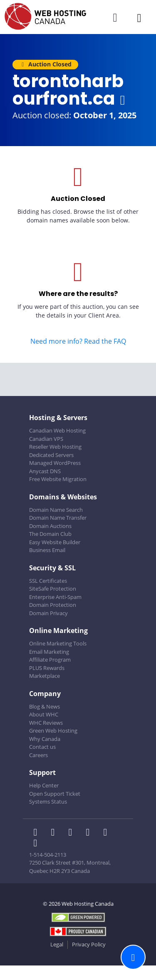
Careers (38, 755)
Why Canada (45, 739)
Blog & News (45, 706)
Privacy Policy (89, 944)
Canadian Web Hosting (57, 430)
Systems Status (48, 802)
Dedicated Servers (51, 455)
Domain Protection (53, 605)
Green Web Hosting (53, 731)
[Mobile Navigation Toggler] (139, 18)
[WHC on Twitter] (55, 833)
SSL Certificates (48, 581)
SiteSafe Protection (53, 589)
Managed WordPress (55, 463)
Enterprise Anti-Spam (55, 597)
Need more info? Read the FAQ (78, 341)
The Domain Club (50, 534)
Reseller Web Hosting (55, 447)
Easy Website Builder (55, 542)
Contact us (42, 747)
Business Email (47, 550)
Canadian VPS (46, 439)
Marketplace (45, 676)
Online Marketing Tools (58, 643)
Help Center (44, 785)
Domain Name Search (56, 510)
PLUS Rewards (47, 668)
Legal (57, 944)
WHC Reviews (46, 723)
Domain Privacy (48, 613)
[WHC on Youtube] (107, 833)
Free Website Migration (58, 479)
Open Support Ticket (55, 794)
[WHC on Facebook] (38, 833)
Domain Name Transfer (58, 518)
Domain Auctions (50, 526)
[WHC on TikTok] (37, 844)
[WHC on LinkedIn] (73, 833)
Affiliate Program (50, 660)
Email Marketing (49, 652)
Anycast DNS (45, 471)
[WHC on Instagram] (90, 833)
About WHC (44, 714)
